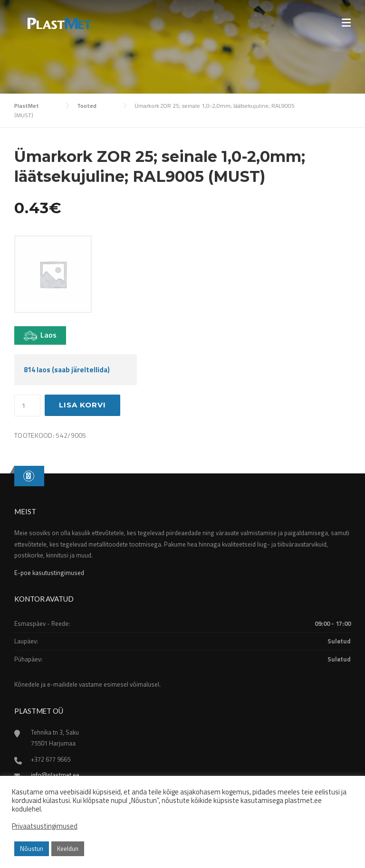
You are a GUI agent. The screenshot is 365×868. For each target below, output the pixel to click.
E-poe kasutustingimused (49, 573)
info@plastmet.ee (55, 775)
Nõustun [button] (32, 849)
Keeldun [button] (68, 849)
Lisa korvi (82, 405)
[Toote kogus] (27, 406)
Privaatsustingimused (45, 826)
